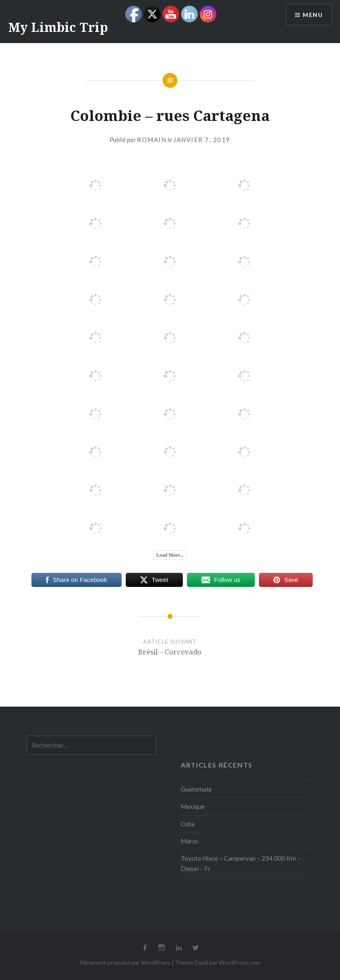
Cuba (188, 824)
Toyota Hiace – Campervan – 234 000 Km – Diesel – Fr (241, 863)
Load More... (170, 555)
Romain (152, 140)
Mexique (193, 806)
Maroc (190, 841)
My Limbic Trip (58, 27)
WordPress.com (239, 962)
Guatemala (196, 789)
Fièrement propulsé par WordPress (125, 962)
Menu (313, 15)
